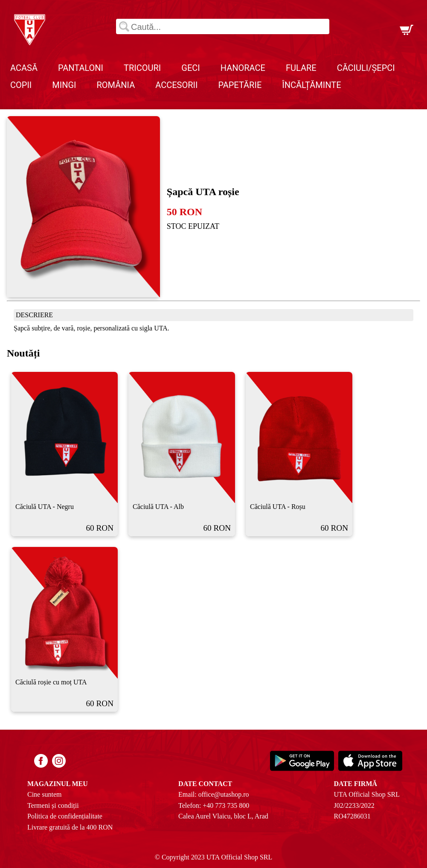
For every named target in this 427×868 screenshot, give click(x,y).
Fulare (301, 68)
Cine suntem (44, 794)
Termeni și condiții (53, 805)
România (116, 85)
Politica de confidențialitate (65, 816)
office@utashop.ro (224, 794)
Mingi (64, 85)
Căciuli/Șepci (366, 68)
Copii (21, 85)
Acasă (24, 68)
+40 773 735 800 (226, 805)
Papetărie (240, 85)
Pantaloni (81, 68)
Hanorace (243, 68)
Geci (190, 68)
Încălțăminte (311, 85)
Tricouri (142, 68)
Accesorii (176, 85)
